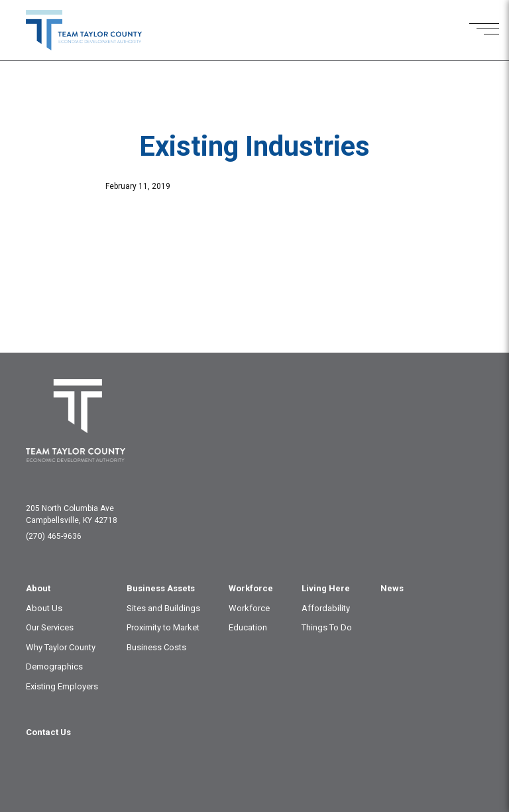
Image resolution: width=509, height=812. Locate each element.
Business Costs (156, 647)
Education (248, 627)
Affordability (326, 608)
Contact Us (48, 732)
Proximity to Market (163, 627)
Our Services (50, 627)
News (392, 588)
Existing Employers (62, 686)
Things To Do (327, 627)
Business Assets (161, 588)
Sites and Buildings (163, 608)
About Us (44, 608)
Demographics (54, 667)
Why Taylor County (61, 647)
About (38, 588)
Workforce (251, 588)
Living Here (326, 588)
